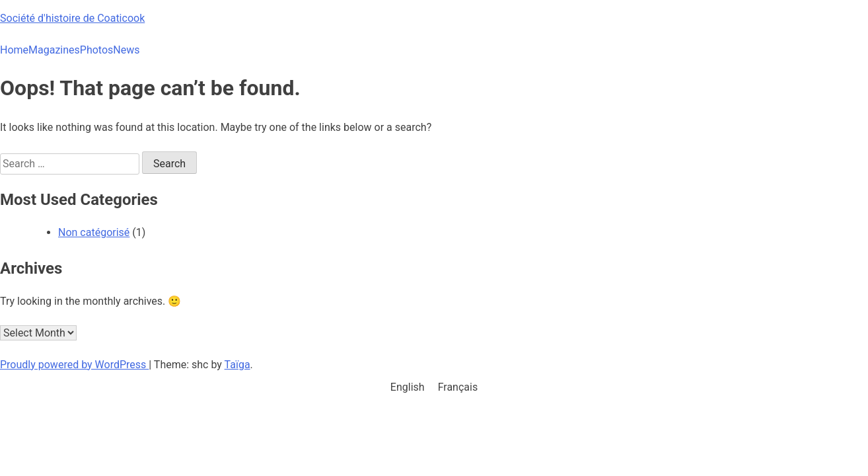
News (126, 50)
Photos (97, 50)
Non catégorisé (94, 232)
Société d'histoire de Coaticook (72, 18)
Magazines (54, 50)
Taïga (237, 365)
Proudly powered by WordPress (74, 365)
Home (14, 50)
